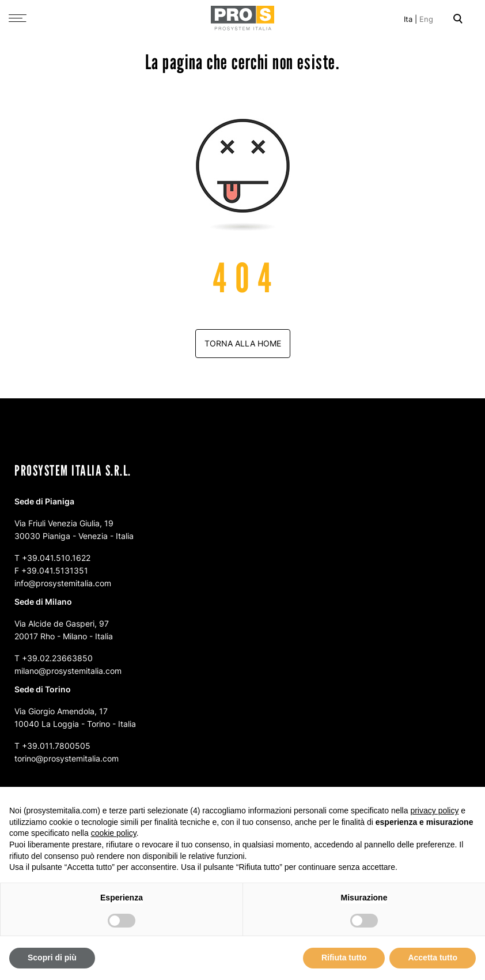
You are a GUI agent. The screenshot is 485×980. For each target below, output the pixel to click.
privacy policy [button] (434, 811)
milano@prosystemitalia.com (68, 671)
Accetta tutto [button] (433, 958)
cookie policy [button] (114, 833)
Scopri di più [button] (52, 958)
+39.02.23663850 (57, 658)
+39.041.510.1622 (56, 558)
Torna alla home (243, 343)
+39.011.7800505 (56, 746)
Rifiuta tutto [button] (344, 958)
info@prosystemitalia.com (63, 583)
